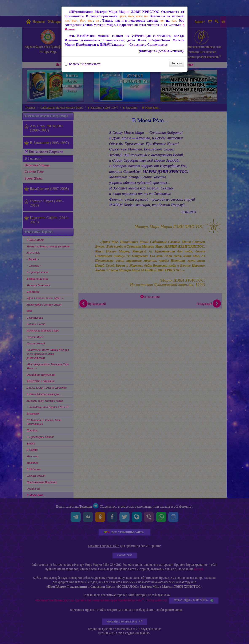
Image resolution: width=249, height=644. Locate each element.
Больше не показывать (83, 64)
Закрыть (177, 63)
